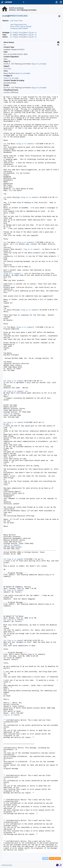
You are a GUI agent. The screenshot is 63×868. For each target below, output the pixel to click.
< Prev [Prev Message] (20, 33)
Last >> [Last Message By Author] (33, 37)
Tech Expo (7, 69)
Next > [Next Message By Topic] (26, 35)
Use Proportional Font (18, 25)
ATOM (45, 858)
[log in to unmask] (39, 64)
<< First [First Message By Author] (13, 37)
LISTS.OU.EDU (7, 865)
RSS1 (52, 858)
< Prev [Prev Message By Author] (20, 37)
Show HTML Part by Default (21, 27)
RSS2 (58, 858)
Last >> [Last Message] (33, 33)
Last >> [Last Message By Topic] (33, 35)
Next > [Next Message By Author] (26, 37)
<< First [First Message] (13, 33)
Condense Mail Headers (19, 28)
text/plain (7, 92)
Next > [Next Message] (26, 33)
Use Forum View (16, 21)
